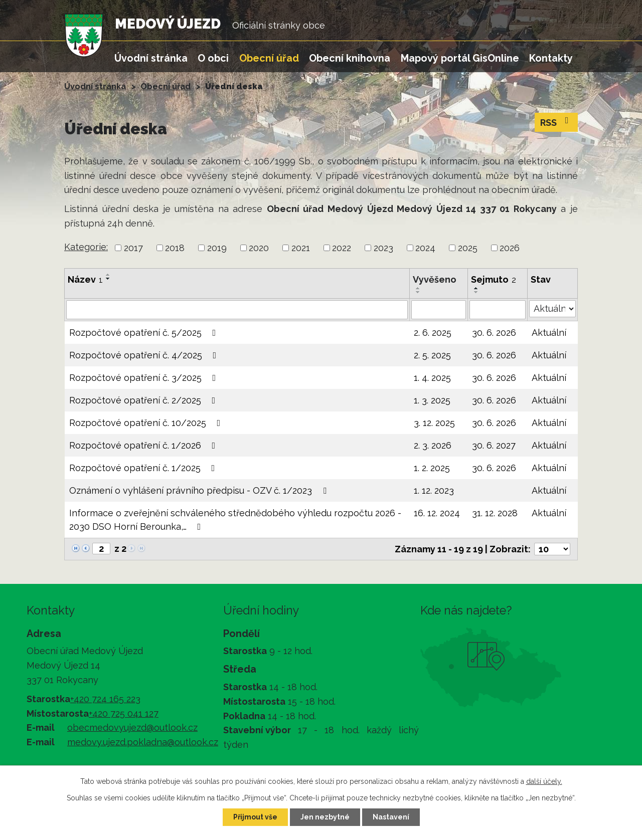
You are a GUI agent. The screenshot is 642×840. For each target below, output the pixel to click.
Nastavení (391, 817)
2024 (425, 248)
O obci (213, 58)
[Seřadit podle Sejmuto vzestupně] (476, 288)
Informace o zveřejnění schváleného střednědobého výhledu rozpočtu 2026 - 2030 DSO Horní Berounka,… (235, 520)
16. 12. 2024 (437, 513)
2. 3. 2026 (433, 445)
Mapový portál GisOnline (460, 58)
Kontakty (551, 58)
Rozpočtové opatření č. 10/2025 (147, 423)
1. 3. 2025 (432, 400)
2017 (133, 248)
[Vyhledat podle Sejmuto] (498, 310)
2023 (383, 248)
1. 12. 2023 (434, 490)
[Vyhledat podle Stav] (552, 309)
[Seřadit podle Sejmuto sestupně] (476, 292)
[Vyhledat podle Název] (237, 310)
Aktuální (549, 333)
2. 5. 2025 (432, 355)
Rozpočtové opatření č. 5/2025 (145, 333)
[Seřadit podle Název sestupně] (108, 279)
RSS (556, 122)
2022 (342, 248)
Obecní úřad (269, 58)
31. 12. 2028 (495, 513)
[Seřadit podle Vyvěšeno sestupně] (418, 292)
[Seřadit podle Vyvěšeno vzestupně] (418, 288)
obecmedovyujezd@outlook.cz (132, 727)
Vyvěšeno (435, 279)
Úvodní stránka (151, 58)
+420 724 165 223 (105, 699)
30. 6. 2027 (494, 445)
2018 (175, 248)
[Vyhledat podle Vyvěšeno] (439, 310)
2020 (259, 248)
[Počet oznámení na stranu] (552, 549)
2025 (468, 248)
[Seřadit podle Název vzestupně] (108, 275)
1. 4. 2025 (432, 378)
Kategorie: (86, 247)
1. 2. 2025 (432, 468)
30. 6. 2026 (494, 333)
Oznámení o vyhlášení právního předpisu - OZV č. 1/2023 (200, 490)
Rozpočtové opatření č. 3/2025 (145, 378)
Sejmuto (494, 279)
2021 (301, 248)
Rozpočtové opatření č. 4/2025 (145, 355)
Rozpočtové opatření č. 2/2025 (144, 400)
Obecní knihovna (350, 58)
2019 (217, 248)
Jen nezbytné (325, 817)
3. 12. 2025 (434, 423)
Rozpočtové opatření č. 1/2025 (144, 468)
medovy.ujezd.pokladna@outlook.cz (143, 742)
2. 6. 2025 (433, 333)
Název (85, 279)
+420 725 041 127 (124, 713)
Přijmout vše (255, 817)
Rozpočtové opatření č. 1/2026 (144, 445)
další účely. (544, 781)
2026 (510, 248)
